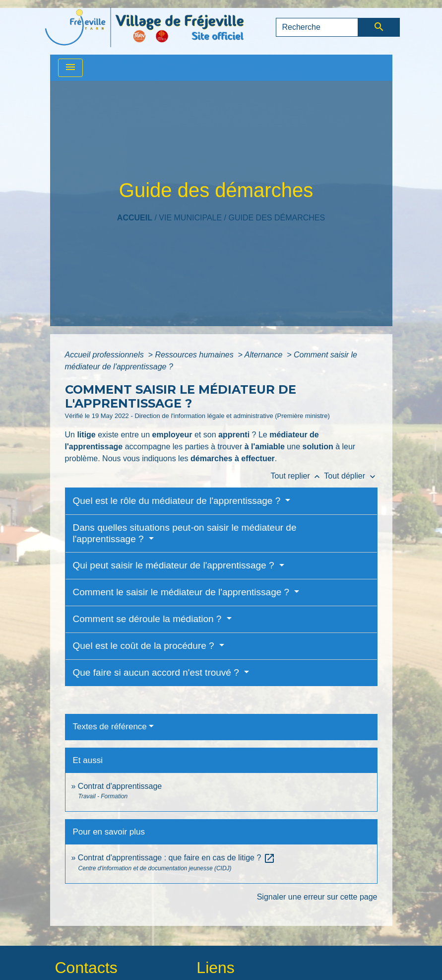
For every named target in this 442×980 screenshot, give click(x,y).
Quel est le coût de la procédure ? (145, 646)
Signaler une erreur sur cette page (317, 897)
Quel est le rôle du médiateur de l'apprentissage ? (178, 501)
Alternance (265, 355)
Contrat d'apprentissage (120, 786)
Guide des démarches (277, 218)
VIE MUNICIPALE (190, 218)
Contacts (86, 968)
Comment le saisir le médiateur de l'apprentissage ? (183, 592)
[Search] (317, 27)
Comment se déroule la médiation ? (149, 619)
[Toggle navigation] (70, 68)
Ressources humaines (195, 355)
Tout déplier (350, 476)
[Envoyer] (379, 27)
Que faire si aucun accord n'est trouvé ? (158, 672)
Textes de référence (110, 727)
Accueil (135, 218)
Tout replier (298, 476)
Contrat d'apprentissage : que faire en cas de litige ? (177, 858)
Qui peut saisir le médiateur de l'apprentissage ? (175, 565)
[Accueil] (144, 27)
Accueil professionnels (106, 355)
